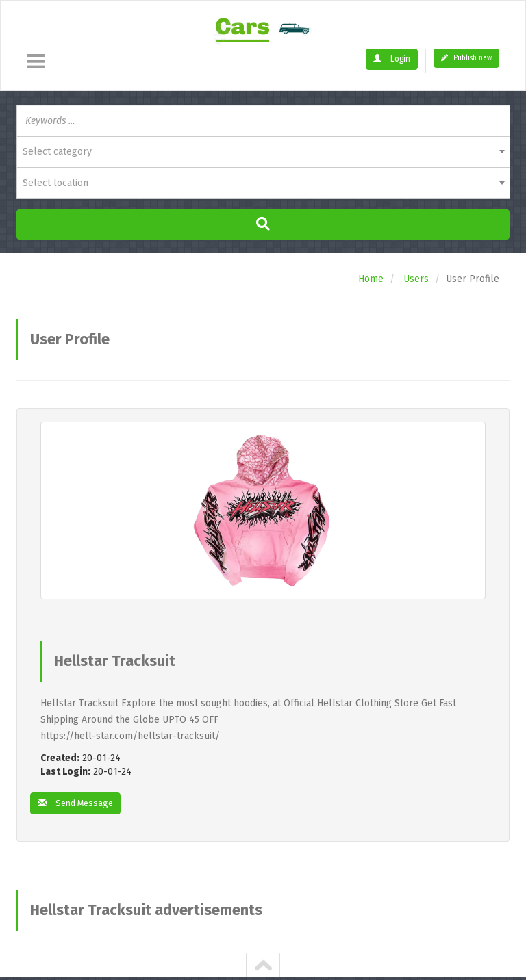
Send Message (79, 804)
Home (371, 279)
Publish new (466, 58)
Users (416, 279)
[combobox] (263, 152)
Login (393, 59)
